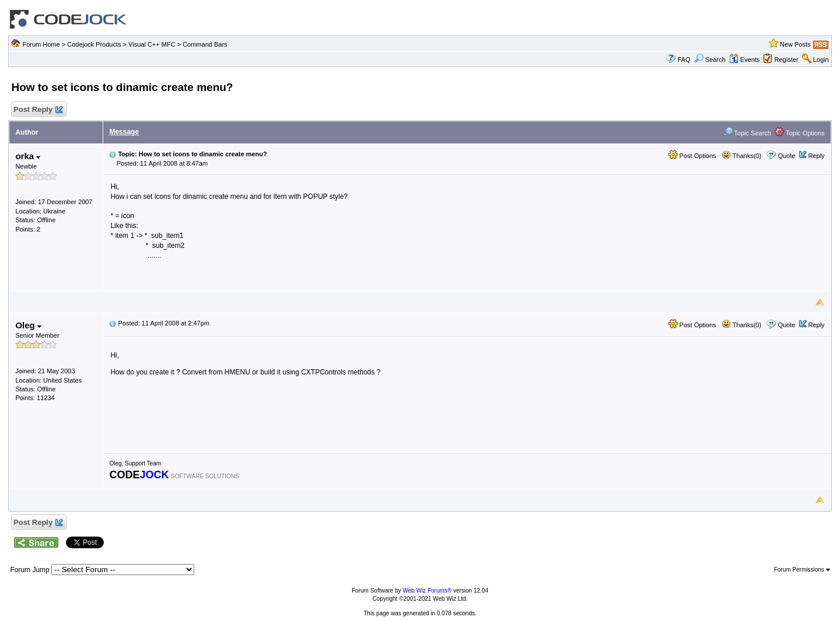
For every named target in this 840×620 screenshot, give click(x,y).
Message (124, 132)
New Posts (795, 44)
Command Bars (205, 44)
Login (821, 59)
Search (710, 59)
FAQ (684, 59)
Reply (816, 156)
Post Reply (37, 110)
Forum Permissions (802, 570)
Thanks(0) (741, 156)
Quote (786, 156)
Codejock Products (94, 44)
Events (745, 59)
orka (28, 156)
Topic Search (747, 133)
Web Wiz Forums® (427, 591)
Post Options (692, 156)
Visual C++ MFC (152, 44)
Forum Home (41, 44)
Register (787, 59)
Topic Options (800, 133)
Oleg (28, 325)
